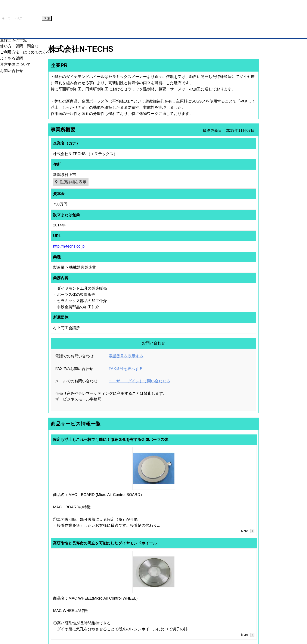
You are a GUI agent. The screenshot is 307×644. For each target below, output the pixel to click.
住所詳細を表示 (73, 182)
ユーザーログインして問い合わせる (139, 381)
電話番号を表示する (126, 356)
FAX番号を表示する (126, 369)
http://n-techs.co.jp (69, 246)
